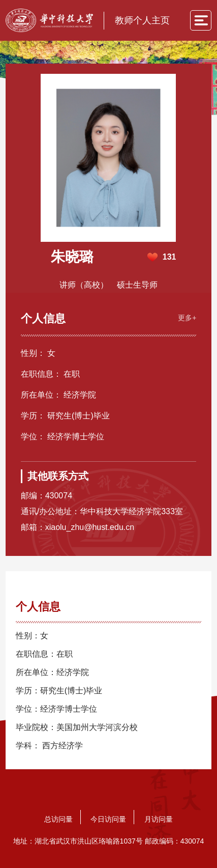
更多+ (187, 318)
